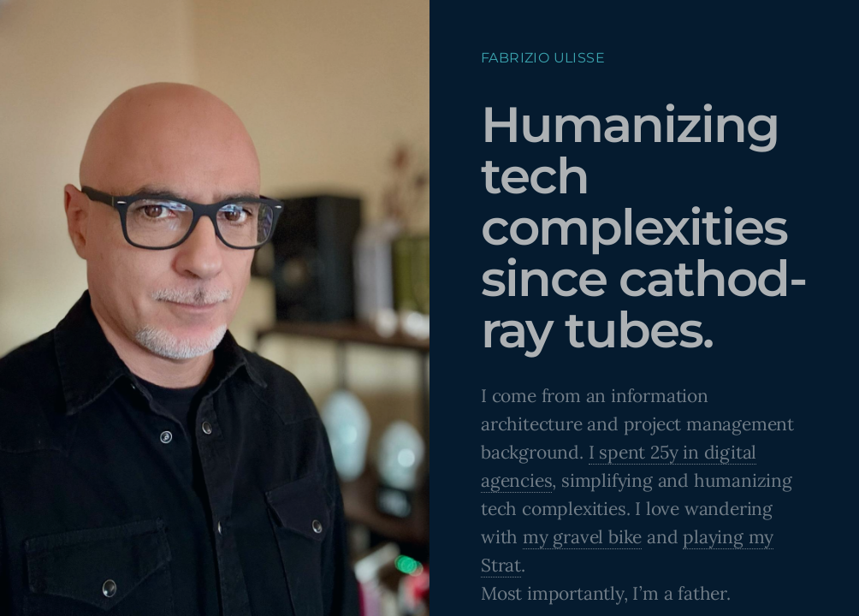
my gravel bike (582, 537)
